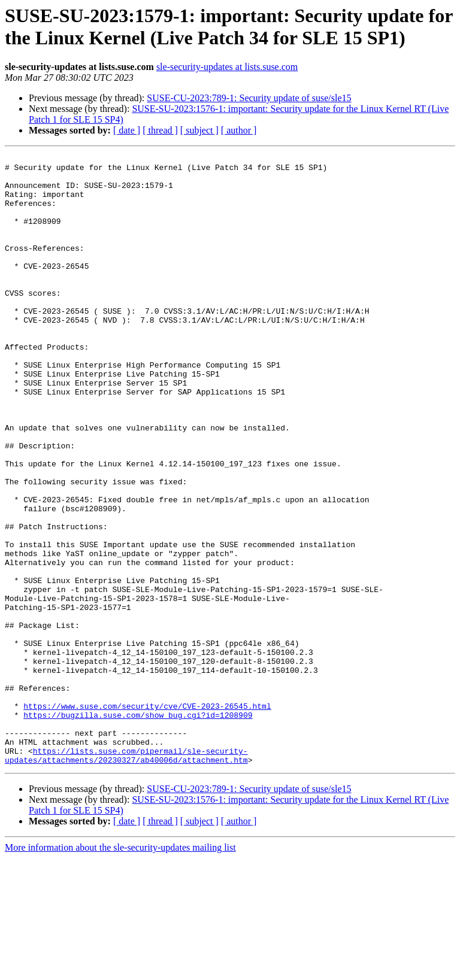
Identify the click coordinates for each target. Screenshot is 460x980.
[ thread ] (160, 130)
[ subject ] (199, 130)
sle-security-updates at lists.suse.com (227, 67)
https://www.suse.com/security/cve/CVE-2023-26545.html (147, 817)
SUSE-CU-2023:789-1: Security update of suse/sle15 (249, 98)
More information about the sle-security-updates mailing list (120, 970)
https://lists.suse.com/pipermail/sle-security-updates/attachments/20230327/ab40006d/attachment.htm (126, 876)
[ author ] (239, 130)
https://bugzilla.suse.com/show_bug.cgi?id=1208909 (138, 828)
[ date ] (127, 130)
